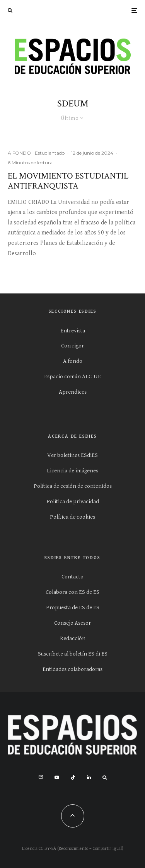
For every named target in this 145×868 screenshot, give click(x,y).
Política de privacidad (73, 501)
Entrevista (73, 331)
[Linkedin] (89, 777)
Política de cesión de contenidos (73, 486)
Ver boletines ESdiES (72, 455)
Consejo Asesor (72, 623)
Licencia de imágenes (72, 471)
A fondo (73, 361)
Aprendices (73, 392)
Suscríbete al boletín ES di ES (73, 654)
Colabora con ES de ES (72, 592)
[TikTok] (73, 777)
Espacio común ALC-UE (72, 377)
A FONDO (19, 153)
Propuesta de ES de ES (73, 608)
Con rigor (72, 346)
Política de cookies (72, 517)
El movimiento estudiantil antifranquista (68, 181)
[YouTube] (57, 777)
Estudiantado (50, 153)
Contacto (72, 577)
